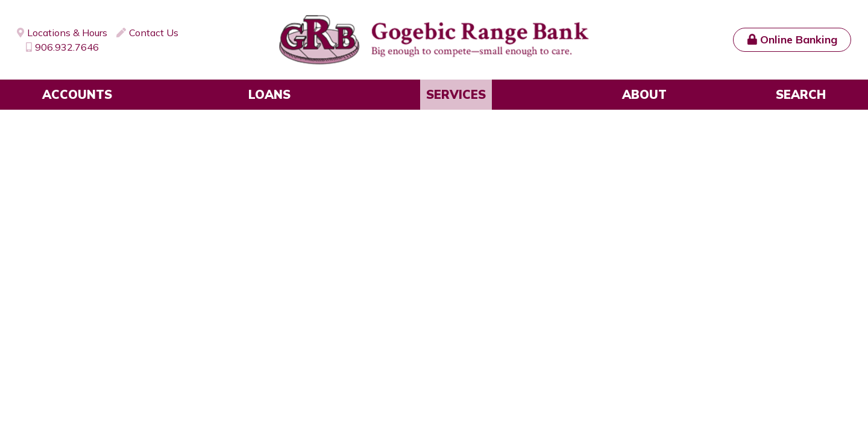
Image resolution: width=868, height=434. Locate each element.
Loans (269, 94)
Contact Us (154, 33)
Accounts (77, 94)
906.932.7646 (67, 47)
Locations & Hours (67, 33)
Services (456, 94)
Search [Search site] (801, 94)
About (644, 94)
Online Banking (799, 39)
